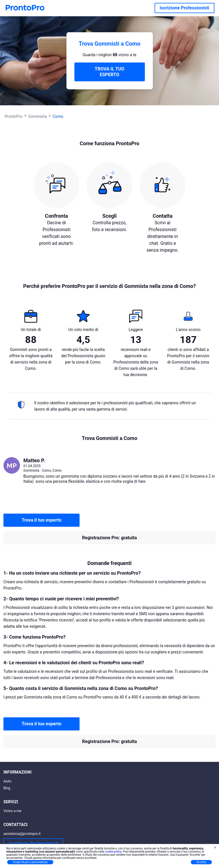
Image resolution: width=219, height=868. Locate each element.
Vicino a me (12, 811)
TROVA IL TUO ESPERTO (109, 72)
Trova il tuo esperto (41, 520)
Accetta (201, 862)
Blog (7, 788)
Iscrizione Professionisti (184, 8)
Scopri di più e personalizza (30, 862)
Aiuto (7, 781)
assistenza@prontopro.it (22, 834)
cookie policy (113, 852)
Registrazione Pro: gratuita (109, 538)
